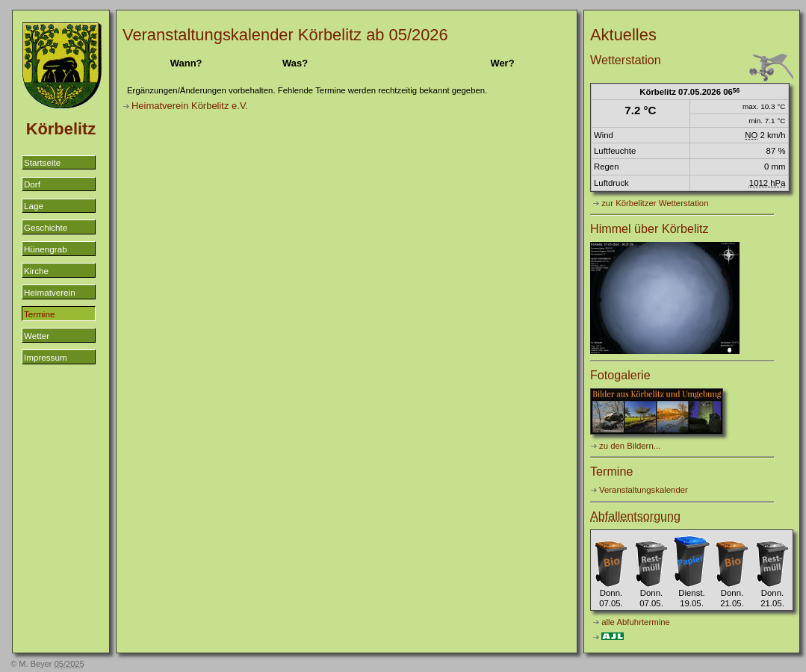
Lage (34, 206)
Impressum (46, 357)
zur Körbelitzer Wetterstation (655, 203)
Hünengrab (46, 249)
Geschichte (46, 227)
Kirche (36, 271)
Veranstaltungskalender (644, 490)
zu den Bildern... (630, 446)
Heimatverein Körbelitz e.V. (190, 106)
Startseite (42, 162)
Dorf (32, 184)
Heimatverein (50, 292)
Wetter (37, 336)
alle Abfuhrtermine (636, 622)
